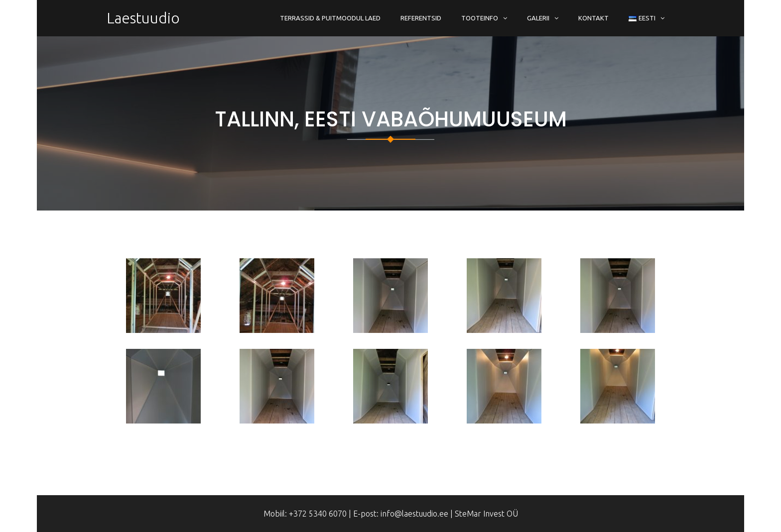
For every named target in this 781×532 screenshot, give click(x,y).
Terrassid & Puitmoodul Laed (330, 18)
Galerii (538, 18)
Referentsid (421, 18)
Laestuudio (143, 18)
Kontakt (593, 18)
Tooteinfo (480, 18)
